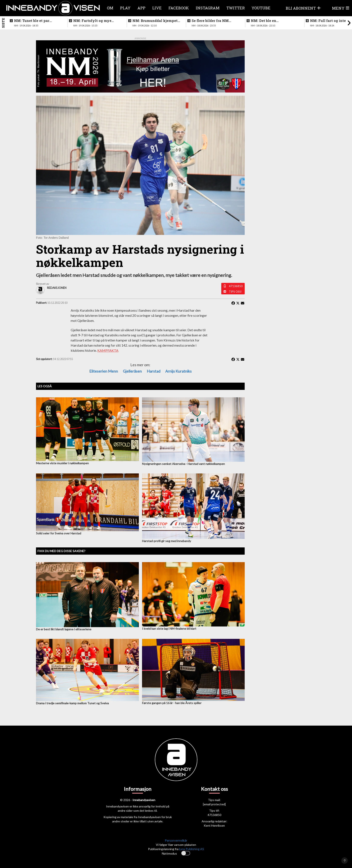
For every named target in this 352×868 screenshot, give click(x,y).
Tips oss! (235, 292)
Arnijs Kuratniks (178, 371)
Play (125, 8)
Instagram (208, 8)
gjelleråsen (132, 371)
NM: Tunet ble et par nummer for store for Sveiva (32, 21)
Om (110, 8)
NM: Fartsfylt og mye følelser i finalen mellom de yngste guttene (95, 21)
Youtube (261, 8)
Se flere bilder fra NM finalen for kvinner (210, 21)
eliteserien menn (104, 371)
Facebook (179, 8)
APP (141, 8)
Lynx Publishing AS (192, 849)
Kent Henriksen (214, 825)
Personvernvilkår (176, 840)
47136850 (236, 286)
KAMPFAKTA (108, 350)
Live (157, 8)
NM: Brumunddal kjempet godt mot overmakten (155, 21)
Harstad (154, 371)
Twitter (236, 8)
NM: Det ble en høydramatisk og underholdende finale (269, 21)
